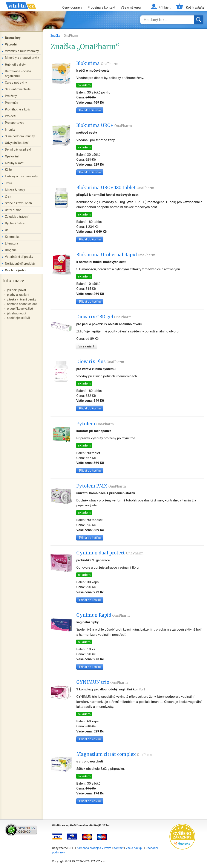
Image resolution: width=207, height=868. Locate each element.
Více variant (86, 346)
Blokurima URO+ (104, 125)
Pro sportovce (15, 123)
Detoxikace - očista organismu (18, 74)
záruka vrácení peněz (21, 300)
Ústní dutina (13, 210)
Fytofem (95, 424)
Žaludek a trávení (17, 217)
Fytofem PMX (101, 486)
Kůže (8, 170)
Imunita (10, 130)
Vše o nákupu (131, 8)
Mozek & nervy (15, 190)
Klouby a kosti (15, 163)
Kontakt (119, 848)
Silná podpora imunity (20, 136)
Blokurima (97, 63)
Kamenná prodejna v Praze (94, 848)
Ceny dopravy (72, 8)
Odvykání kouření (17, 143)
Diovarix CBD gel (104, 317)
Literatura (11, 244)
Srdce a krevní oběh (18, 203)
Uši (7, 230)
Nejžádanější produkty (20, 264)
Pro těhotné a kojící (18, 109)
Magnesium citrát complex (115, 754)
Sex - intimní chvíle (18, 89)
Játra (8, 183)
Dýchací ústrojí (15, 223)
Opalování (12, 156)
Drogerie (11, 250)
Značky (55, 36)
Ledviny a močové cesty (21, 176)
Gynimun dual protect (110, 553)
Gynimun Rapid (103, 615)
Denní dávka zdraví (18, 150)
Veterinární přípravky (19, 257)
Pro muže (11, 103)
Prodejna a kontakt (101, 8)
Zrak (8, 197)
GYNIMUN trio (102, 682)
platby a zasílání (18, 295)
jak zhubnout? (16, 313)
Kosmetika (12, 237)
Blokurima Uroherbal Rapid (116, 255)
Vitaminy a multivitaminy (22, 51)
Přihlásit (164, 8)
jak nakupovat (16, 290)
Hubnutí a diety (15, 65)
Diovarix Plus (100, 362)
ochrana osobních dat (22, 304)
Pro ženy (11, 96)
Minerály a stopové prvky (22, 58)
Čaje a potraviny (16, 83)
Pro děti (10, 116)
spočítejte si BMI (18, 318)
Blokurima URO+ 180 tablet (115, 188)
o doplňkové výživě (20, 309)
